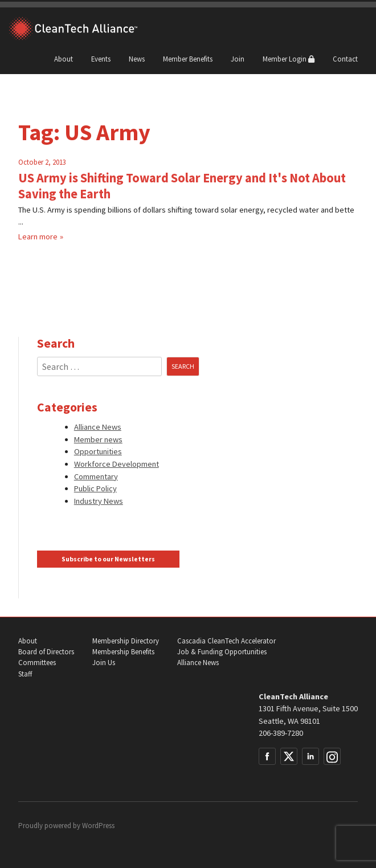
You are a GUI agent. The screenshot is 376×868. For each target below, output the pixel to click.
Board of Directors (46, 652)
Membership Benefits (123, 652)
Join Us (104, 663)
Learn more (38, 237)
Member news (98, 439)
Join (238, 59)
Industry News (99, 501)
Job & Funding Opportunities (222, 652)
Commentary (96, 476)
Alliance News (98, 427)
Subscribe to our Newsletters (108, 559)
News (137, 59)
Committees (37, 663)
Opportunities (98, 451)
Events (101, 59)
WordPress (98, 826)
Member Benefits (188, 59)
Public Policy (95, 488)
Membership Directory (126, 641)
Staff (25, 674)
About (64, 59)
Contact (345, 59)
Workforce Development (117, 464)
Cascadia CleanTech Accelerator (226, 641)
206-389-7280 (281, 733)
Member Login (289, 59)
